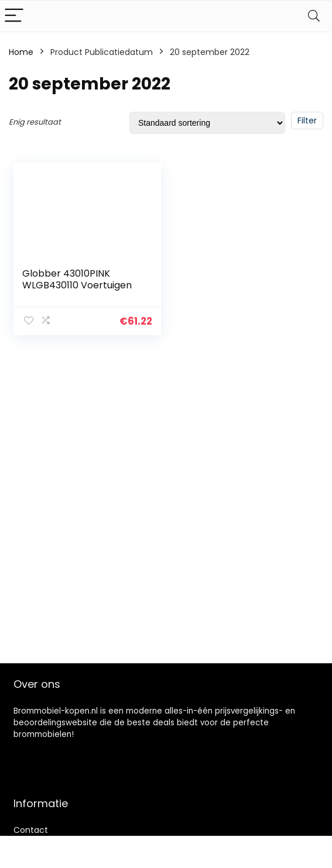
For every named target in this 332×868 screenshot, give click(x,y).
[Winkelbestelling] (207, 123)
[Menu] (14, 16)
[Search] (314, 16)
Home (21, 52)
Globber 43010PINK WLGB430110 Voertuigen (77, 279)
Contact (31, 830)
